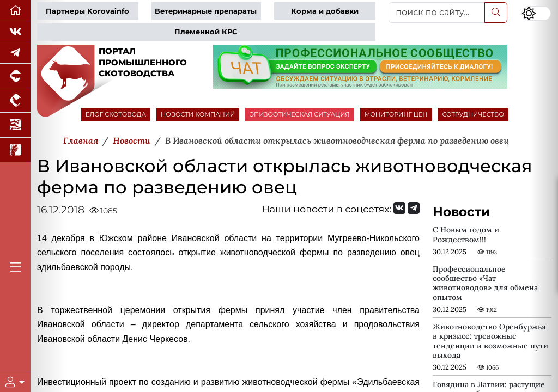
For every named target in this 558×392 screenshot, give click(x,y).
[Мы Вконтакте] (15, 32)
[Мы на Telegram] (414, 208)
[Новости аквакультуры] (15, 125)
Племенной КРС (206, 32)
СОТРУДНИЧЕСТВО (474, 114)
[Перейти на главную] (15, 11)
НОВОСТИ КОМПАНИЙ (198, 114)
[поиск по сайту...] (437, 13)
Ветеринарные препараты (206, 11)
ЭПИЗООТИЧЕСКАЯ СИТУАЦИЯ (299, 114)
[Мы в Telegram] (15, 53)
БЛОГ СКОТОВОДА (116, 114)
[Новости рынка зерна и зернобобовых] (15, 150)
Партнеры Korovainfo (87, 11)
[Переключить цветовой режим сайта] (536, 13)
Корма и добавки (325, 11)
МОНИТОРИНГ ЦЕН (396, 114)
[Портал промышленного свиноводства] (15, 76)
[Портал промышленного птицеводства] (15, 100)
